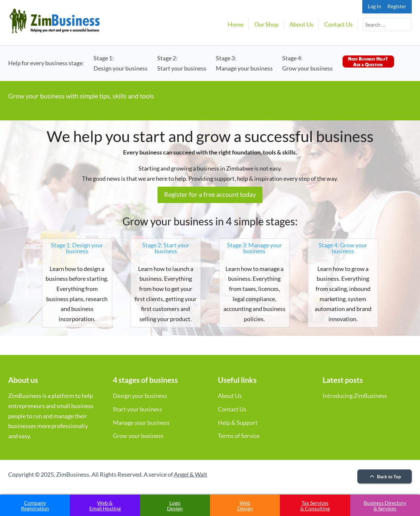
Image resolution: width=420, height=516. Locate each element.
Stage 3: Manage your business (254, 248)
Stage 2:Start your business (182, 63)
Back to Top (385, 476)
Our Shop (266, 24)
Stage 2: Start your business (166, 248)
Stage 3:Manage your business (244, 63)
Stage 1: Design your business (77, 248)
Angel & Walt (191, 474)
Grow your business (138, 436)
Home (236, 24)
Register (397, 6)
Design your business (140, 396)
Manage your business (141, 423)
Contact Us (338, 24)
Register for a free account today (210, 194)
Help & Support (238, 423)
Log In (374, 6)
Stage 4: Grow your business (343, 248)
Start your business (137, 409)
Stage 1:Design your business (121, 63)
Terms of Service (239, 436)
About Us (301, 24)
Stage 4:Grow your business (307, 63)
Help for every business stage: (46, 63)
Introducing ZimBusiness (355, 396)
